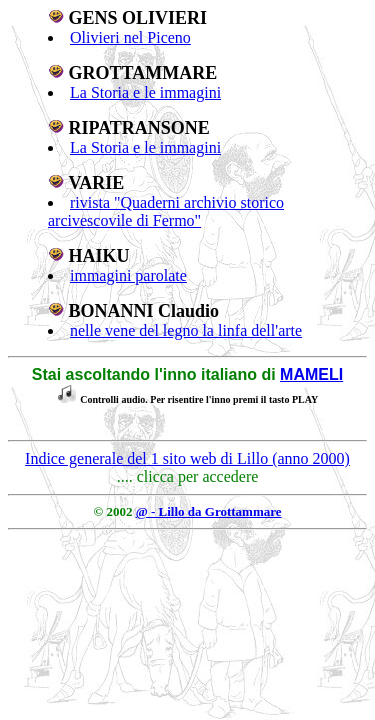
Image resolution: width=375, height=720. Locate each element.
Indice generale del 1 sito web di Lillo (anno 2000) (187, 458)
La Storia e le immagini (145, 92)
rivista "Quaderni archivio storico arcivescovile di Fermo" (166, 211)
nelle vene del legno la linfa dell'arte (186, 330)
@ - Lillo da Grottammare (209, 511)
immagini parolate (128, 275)
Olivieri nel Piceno (130, 37)
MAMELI (311, 374)
